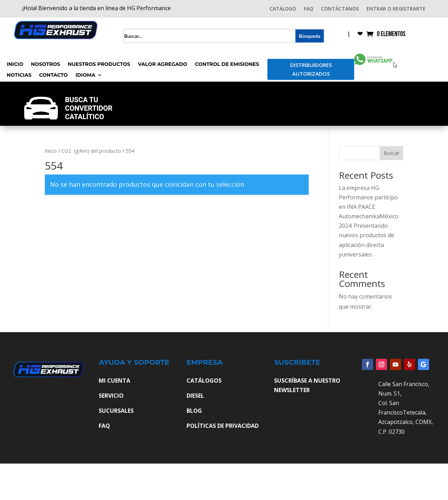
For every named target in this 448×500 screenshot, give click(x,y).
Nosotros (45, 64)
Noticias (19, 75)
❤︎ (360, 35)
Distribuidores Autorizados (311, 69)
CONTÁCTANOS (340, 9)
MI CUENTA (114, 381)
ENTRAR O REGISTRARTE (396, 9)
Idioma (86, 75)
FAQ (309, 9)
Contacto (54, 75)
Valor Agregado (163, 64)
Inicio (15, 64)
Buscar (391, 153)
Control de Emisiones (227, 64)
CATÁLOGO (283, 9)
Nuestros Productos (99, 64)
